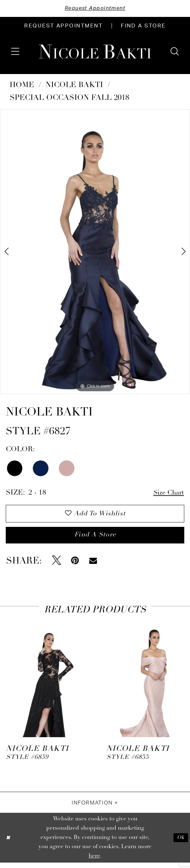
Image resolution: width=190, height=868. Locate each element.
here (94, 861)
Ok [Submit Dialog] (180, 843)
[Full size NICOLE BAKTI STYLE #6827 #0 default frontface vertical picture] (95, 252)
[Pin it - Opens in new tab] (75, 566)
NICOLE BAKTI (74, 86)
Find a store (95, 539)
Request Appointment (95, 9)
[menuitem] (64, 26)
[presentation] (45, 683)
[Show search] (175, 52)
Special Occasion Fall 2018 (69, 99)
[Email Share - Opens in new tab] (93, 566)
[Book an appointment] (64, 26)
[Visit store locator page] (143, 26)
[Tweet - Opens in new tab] (57, 566)
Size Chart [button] (167, 494)
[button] (15, 52)
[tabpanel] (95, 252)
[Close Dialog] (8, 843)
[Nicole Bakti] (95, 52)
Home (22, 86)
